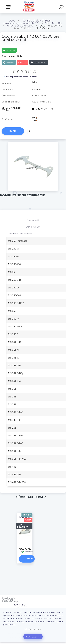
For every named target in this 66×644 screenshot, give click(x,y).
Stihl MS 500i (54, 23)
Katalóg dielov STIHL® (36, 21)
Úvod (12, 21)
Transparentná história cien (19, 77)
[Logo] (29, 7)
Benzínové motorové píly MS (20, 23)
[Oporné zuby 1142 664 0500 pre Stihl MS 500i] (33, 143)
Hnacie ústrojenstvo (20, 26)
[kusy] (31, 131)
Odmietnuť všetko (33, 629)
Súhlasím (33, 637)
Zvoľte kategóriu (9, 7)
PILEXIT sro (8, 600)
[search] (62, 7)
